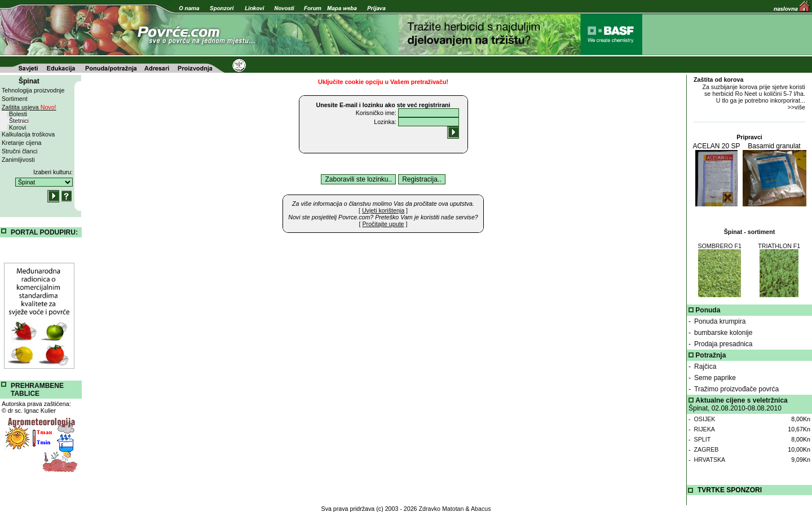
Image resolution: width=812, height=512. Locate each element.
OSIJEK (705, 419)
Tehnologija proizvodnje (33, 90)
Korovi (17, 127)
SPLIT (703, 439)
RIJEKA (705, 429)
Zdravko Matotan (442, 509)
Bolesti (18, 114)
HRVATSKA (710, 460)
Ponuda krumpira (720, 321)
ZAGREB (707, 449)
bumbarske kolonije (723, 333)
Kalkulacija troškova (28, 134)
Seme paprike (715, 378)
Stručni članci (19, 151)
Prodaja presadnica (723, 344)
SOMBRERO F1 (720, 246)
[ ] (383, 210)
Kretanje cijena (22, 143)
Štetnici (19, 121)
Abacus (481, 509)
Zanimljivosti (18, 160)
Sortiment (15, 99)
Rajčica (705, 367)
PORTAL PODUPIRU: (44, 232)
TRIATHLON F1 (779, 246)
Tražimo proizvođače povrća (736, 389)
